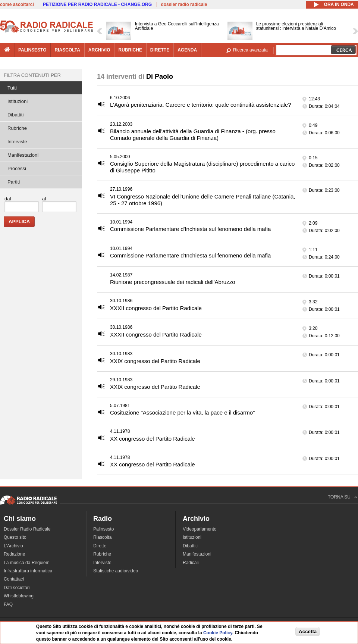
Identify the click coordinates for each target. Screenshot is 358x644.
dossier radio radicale (184, 4)
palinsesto (32, 50)
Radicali (191, 563)
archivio (99, 50)
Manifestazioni (23, 155)
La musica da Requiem (27, 563)
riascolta (67, 50)
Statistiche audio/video (116, 571)
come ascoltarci (17, 4)
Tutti (12, 88)
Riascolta (102, 537)
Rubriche (17, 128)
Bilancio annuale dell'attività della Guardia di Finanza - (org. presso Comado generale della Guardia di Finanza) (193, 135)
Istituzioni (18, 101)
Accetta (308, 632)
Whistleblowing (19, 596)
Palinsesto (103, 529)
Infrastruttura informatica (28, 571)
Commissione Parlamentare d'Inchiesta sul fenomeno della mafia (190, 229)
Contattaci (14, 579)
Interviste (17, 142)
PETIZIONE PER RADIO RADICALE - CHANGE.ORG (97, 4)
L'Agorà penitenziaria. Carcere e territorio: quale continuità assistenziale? (201, 105)
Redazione (14, 554)
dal (8, 199)
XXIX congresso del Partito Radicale (155, 361)
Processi (17, 168)
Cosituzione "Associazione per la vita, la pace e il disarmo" (182, 412)
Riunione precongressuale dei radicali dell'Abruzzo (173, 282)
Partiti (14, 182)
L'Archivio (13, 546)
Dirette (100, 546)
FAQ (8, 604)
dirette (160, 50)
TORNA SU (339, 497)
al (44, 199)
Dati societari (17, 588)
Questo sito (15, 537)
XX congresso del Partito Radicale (153, 439)
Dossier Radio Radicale (27, 529)
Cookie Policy (218, 633)
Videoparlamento (200, 529)
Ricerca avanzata (250, 50)
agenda (187, 50)
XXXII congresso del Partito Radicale (156, 308)
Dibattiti (15, 115)
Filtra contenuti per (32, 75)
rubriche (130, 50)
